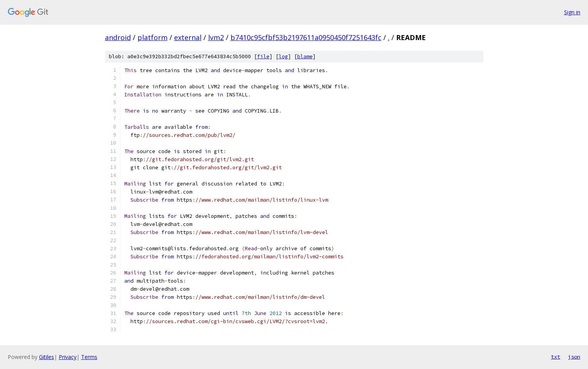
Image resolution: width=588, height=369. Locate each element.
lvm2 (216, 37)
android (118, 37)
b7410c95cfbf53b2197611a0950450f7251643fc (306, 37)
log (283, 56)
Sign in (572, 12)
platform (153, 37)
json (574, 357)
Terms (89, 357)
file (263, 56)
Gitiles (47, 357)
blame (305, 56)
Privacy (68, 357)
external (188, 37)
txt (556, 357)
